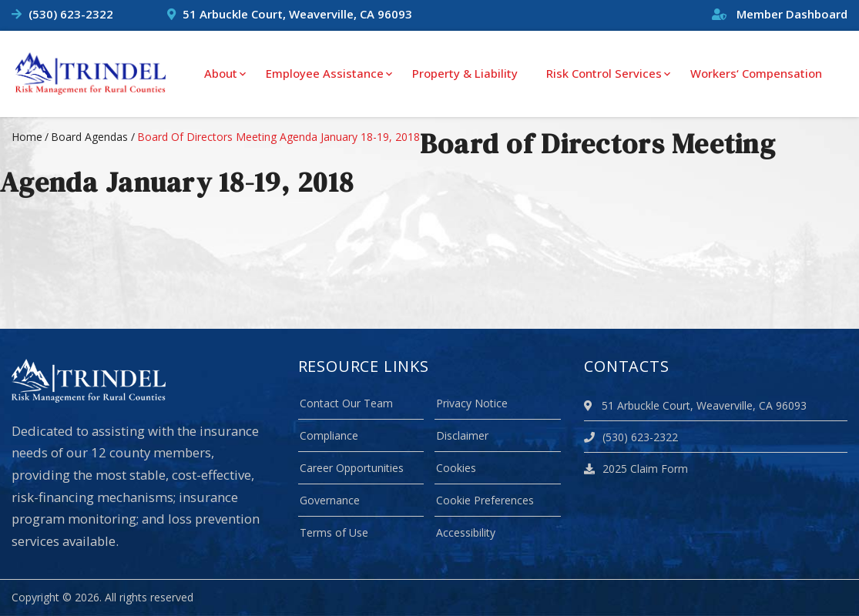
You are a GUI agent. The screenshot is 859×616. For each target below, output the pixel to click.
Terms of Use (334, 532)
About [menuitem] (221, 73)
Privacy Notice (472, 403)
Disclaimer (462, 435)
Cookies (456, 468)
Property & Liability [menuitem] (465, 73)
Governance (330, 500)
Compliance (329, 435)
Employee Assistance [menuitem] (325, 73)
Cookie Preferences (485, 500)
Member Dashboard (780, 14)
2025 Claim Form (636, 469)
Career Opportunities (352, 468)
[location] (591, 405)
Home (27, 137)
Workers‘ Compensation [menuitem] (756, 73)
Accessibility (466, 532)
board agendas (89, 137)
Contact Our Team (346, 403)
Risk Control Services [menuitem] (604, 73)
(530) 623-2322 (71, 14)
